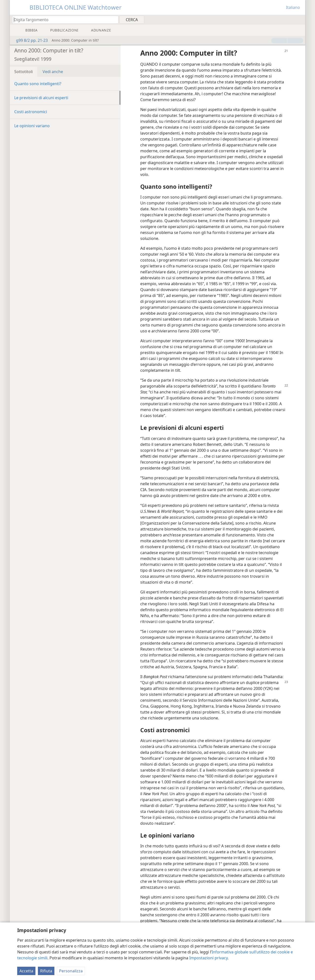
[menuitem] (300, 19)
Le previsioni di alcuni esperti (41, 98)
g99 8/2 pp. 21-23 (29, 40)
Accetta (26, 971)
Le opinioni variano (32, 126)
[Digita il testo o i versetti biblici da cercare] (63, 20)
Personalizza (71, 971)
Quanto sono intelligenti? (38, 84)
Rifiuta (46, 971)
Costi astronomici (31, 112)
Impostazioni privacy (208, 958)
